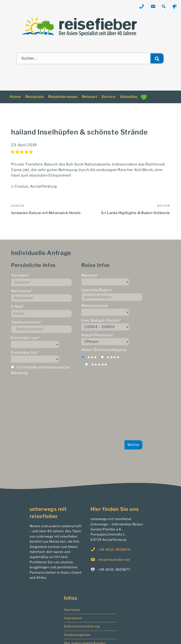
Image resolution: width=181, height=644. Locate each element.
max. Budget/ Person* (112, 324)
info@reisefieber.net (114, 560)
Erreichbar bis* (42, 357)
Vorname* (42, 280)
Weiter (133, 445)
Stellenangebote (77, 635)
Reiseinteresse (112, 310)
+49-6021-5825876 (114, 549)
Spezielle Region (112, 295)
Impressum (73, 618)
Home (15, 97)
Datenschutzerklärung (82, 626)
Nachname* (42, 295)
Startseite (72, 610)
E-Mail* (42, 311)
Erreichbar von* (42, 342)
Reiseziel (112, 279)
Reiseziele (34, 97)
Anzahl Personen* (112, 339)
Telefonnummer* (42, 327)
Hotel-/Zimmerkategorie (104, 350)
